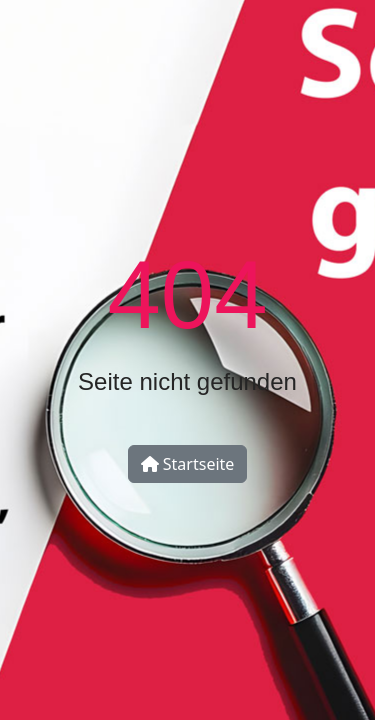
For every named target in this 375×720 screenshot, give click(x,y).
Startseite (188, 464)
